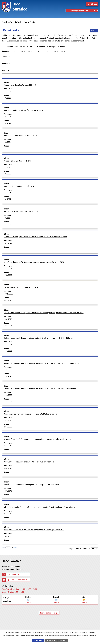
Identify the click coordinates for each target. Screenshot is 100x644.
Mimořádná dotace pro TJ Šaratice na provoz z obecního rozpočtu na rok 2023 (35, 262)
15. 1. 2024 (8, 243)
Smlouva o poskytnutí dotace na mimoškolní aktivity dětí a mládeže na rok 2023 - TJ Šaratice (41, 338)
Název (5, 57)
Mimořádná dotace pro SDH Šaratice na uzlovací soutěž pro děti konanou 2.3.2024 (37, 237)
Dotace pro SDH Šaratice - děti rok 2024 (21, 136)
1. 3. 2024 (7, 91)
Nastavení (63, 640)
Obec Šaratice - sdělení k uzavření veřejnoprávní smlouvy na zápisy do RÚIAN (35, 530)
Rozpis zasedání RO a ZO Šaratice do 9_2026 (23, 287)
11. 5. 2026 (8, 351)
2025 (56, 51)
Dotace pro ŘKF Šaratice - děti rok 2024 (20, 186)
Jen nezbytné (51, 640)
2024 (48, 51)
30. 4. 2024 (8, 468)
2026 (64, 51)
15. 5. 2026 (8, 326)
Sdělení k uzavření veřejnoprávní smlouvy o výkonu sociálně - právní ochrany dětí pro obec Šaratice (44, 507)
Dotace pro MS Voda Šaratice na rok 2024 (21, 211)
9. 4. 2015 (7, 514)
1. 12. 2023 (8, 269)
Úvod (4, 22)
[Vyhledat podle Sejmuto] (50, 75)
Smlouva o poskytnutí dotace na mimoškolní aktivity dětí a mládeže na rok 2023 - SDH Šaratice (42, 363)
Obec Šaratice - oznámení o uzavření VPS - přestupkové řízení (29, 462)
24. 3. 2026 (8, 420)
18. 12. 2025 (8, 294)
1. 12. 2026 (8, 275)
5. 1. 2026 (7, 446)
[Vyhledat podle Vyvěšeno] (50, 68)
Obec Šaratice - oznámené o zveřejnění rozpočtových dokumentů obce (33, 484)
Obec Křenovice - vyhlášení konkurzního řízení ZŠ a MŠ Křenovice (31, 414)
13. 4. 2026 (8, 319)
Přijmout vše (38, 640)
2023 (39, 51)
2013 (15, 51)
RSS (94, 31)
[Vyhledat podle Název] (50, 60)
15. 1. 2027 (8, 250)
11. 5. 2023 (8, 344)
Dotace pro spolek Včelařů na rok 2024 (20, 85)
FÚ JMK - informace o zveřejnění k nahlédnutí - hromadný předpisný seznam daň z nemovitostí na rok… (45, 313)
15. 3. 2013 (8, 536)
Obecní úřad (15, 22)
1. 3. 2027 (7, 98)
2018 (31, 51)
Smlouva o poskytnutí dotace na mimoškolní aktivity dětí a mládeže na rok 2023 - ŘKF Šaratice (41, 389)
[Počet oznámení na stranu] (94, 549)
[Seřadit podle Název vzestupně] (9, 56)
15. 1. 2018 (8, 491)
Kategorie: (6, 51)
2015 (23, 51)
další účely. (92, 633)
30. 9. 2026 (8, 300)
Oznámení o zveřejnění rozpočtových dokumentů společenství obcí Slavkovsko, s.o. (38, 439)
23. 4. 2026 (8, 427)
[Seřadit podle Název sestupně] (9, 56)
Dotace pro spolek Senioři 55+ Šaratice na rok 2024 (25, 110)
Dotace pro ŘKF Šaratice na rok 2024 (19, 161)
